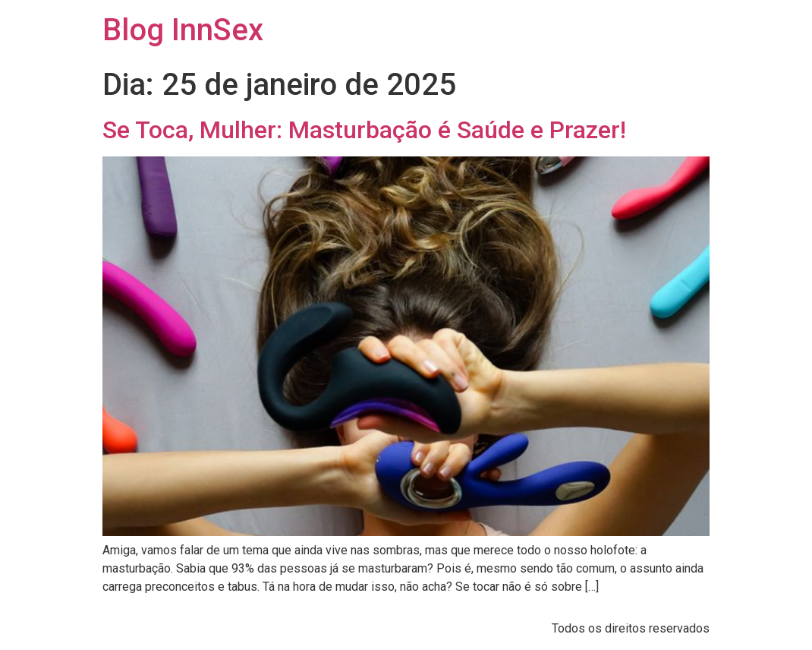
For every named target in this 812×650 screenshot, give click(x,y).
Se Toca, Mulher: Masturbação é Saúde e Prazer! (364, 130)
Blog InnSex (183, 30)
